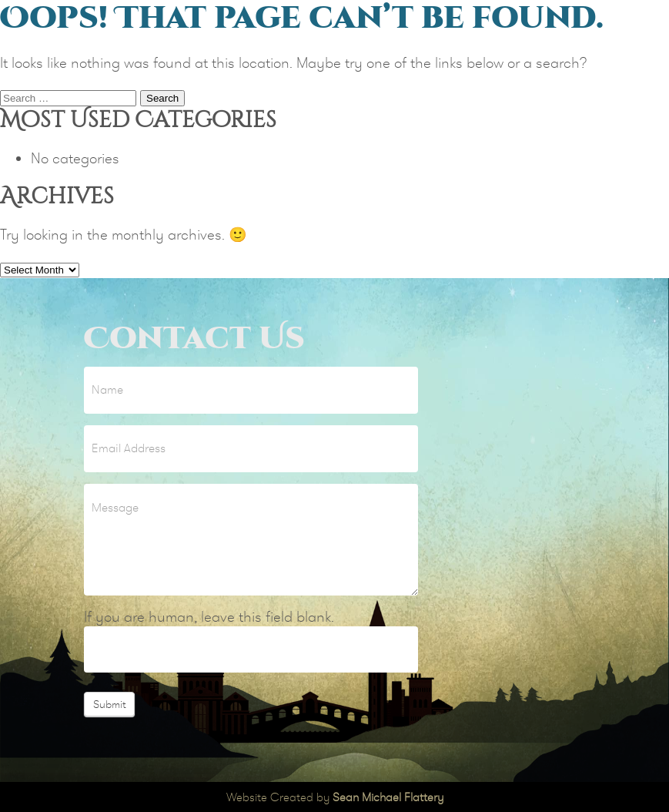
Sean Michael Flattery (388, 797)
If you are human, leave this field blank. (209, 617)
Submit (109, 704)
